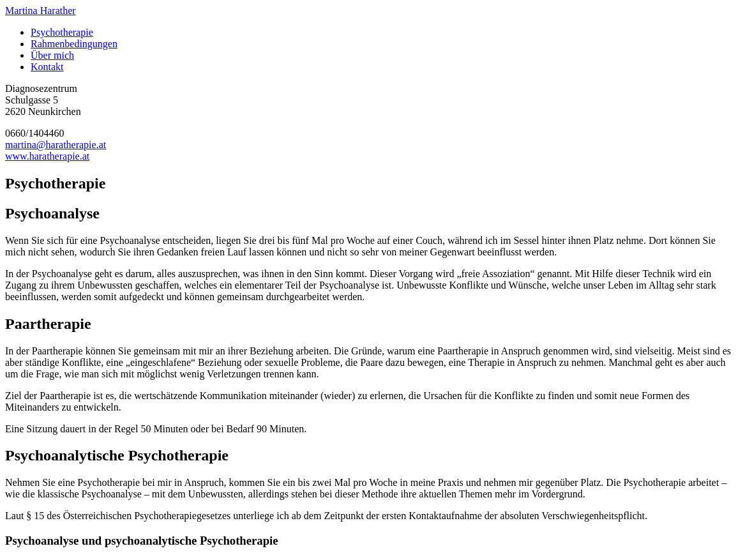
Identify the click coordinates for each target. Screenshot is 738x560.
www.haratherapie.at (47, 156)
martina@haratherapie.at (56, 145)
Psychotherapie (62, 32)
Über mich (52, 55)
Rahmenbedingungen (74, 44)
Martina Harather (41, 11)
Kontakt (47, 67)
